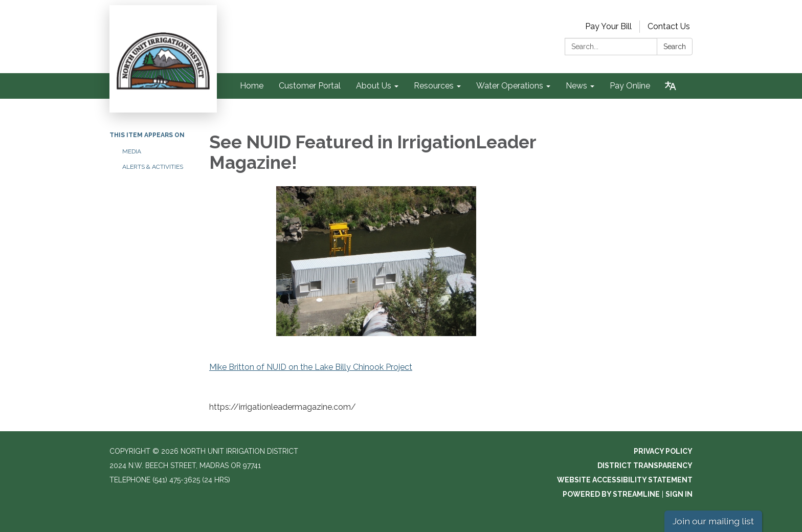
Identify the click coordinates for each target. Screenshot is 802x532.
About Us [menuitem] (374, 86)
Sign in (679, 494)
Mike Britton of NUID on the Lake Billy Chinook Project (311, 367)
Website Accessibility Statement (625, 480)
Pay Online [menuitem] (630, 86)
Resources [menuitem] (434, 86)
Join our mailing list (713, 521)
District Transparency (645, 465)
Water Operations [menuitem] (510, 86)
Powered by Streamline (611, 494)
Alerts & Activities (153, 167)
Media (132, 151)
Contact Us (669, 26)
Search (675, 47)
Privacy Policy (663, 451)
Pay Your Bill (608, 26)
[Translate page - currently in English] (671, 86)
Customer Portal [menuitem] (310, 86)
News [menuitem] (576, 86)
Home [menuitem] (252, 86)
